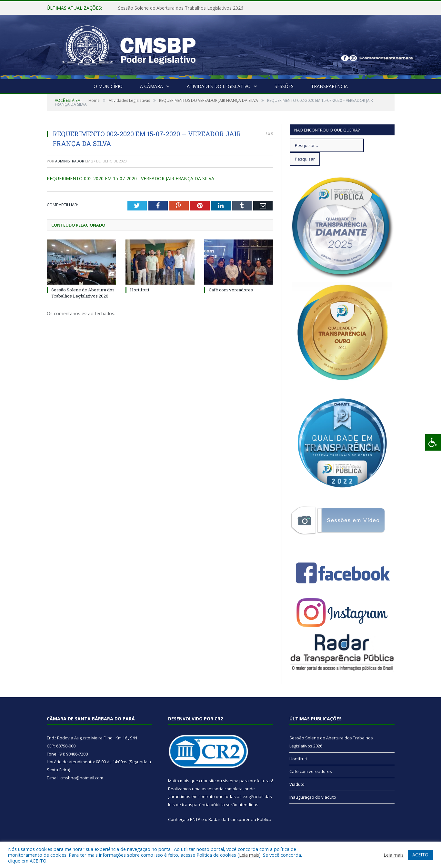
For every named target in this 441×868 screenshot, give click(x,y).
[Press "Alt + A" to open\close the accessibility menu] (433, 442)
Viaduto (297, 784)
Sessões (284, 86)
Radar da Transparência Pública (240, 819)
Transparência (329, 86)
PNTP (195, 819)
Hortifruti (140, 290)
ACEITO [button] (420, 855)
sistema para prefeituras (247, 781)
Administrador (70, 161)
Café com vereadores (231, 290)
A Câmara (151, 86)
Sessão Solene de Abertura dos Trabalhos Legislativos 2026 (181, 8)
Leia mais (249, 855)
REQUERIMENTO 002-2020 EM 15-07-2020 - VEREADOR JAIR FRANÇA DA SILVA (130, 178)
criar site (207, 781)
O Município (108, 86)
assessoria (213, 789)
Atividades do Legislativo (219, 86)
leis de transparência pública (196, 805)
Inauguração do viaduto (313, 797)
